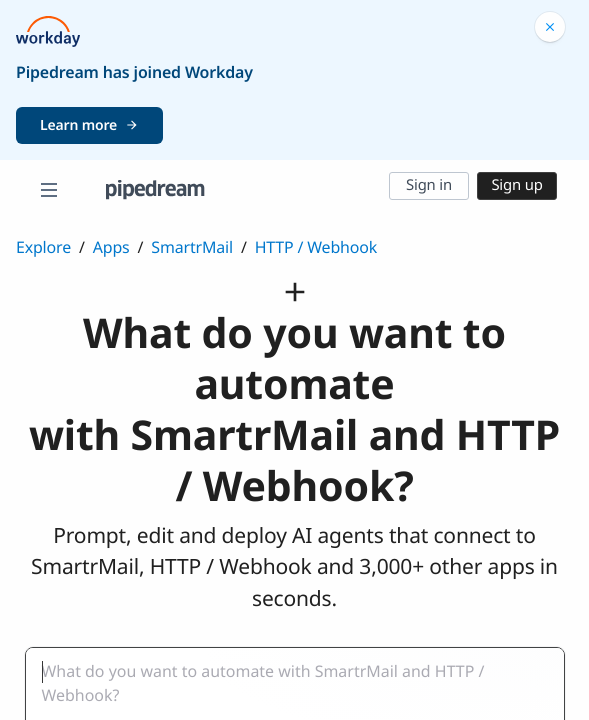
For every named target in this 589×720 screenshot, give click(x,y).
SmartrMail (192, 247)
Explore (43, 247)
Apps (111, 247)
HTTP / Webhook (316, 247)
